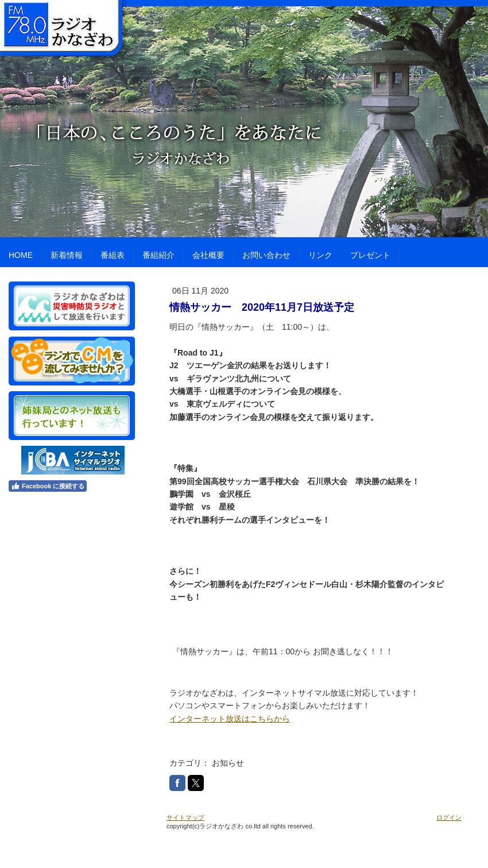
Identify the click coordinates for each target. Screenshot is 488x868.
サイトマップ (185, 817)
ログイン (449, 817)
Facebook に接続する (48, 486)
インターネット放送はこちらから (230, 719)
